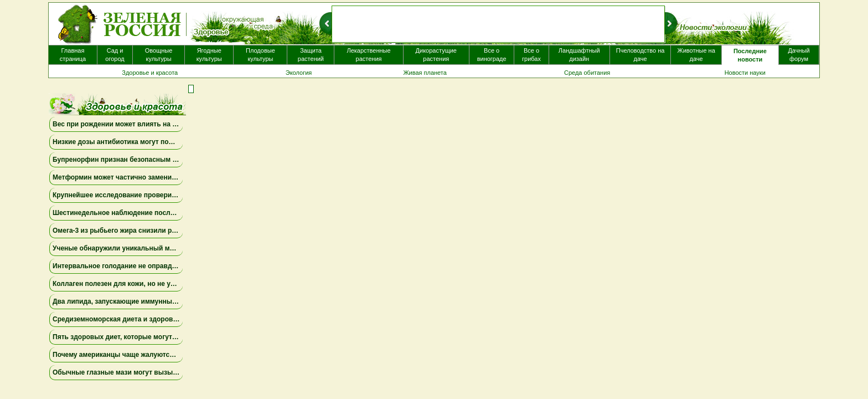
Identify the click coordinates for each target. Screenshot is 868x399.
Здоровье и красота (150, 73)
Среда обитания (587, 73)
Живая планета (425, 73)
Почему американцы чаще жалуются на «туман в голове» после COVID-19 (174, 355)
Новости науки (745, 73)
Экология (299, 73)
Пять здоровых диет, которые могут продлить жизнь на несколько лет (169, 337)
